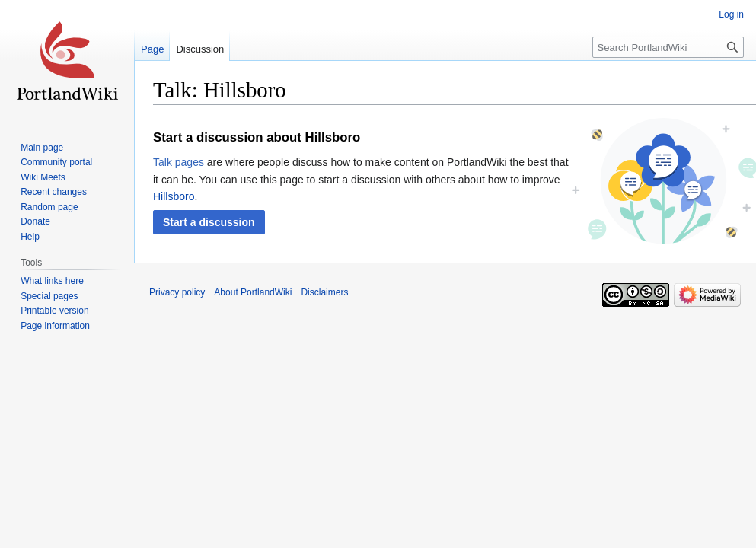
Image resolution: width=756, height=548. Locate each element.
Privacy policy (177, 292)
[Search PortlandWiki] (668, 47)
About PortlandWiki (253, 292)
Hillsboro (174, 196)
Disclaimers (324, 292)
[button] (209, 222)
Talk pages (179, 162)
